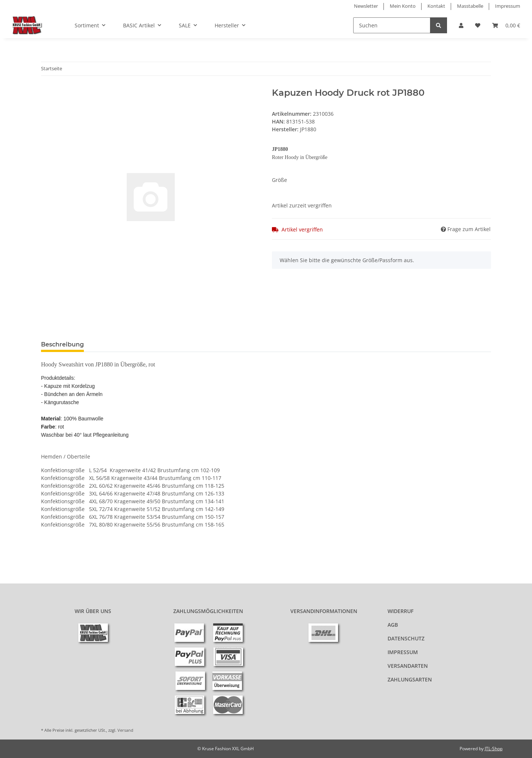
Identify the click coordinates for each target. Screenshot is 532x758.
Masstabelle (470, 6)
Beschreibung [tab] (62, 344)
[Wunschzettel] (478, 25)
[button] (461, 25)
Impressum (508, 6)
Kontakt (436, 6)
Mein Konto (403, 6)
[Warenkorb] (506, 25)
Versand (125, 730)
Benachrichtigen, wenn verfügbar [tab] (147, 344)
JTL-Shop (494, 749)
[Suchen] (392, 25)
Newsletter (366, 6)
